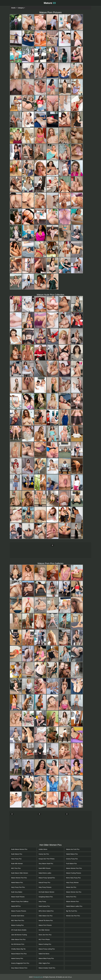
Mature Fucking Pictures (74, 873)
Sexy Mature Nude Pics (46, 864)
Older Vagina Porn (44, 963)
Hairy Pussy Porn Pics (18, 887)
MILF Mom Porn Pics (18, 920)
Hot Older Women (44, 930)
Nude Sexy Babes (17, 892)
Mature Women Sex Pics (74, 892)
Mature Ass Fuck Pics (73, 849)
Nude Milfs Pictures (45, 868)
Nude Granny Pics (44, 906)
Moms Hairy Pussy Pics (73, 878)
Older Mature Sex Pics (46, 916)
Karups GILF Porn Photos (47, 859)
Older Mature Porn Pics (18, 939)
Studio (14, 8)
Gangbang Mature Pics (46, 897)
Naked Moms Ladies (45, 873)
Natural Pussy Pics (44, 883)
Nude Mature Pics (17, 854)
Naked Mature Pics (17, 883)
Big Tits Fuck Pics (72, 911)
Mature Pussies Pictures (19, 911)
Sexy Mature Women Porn (19, 968)
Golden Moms (43, 849)
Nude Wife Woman (17, 864)
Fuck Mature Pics (71, 864)
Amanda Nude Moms (18, 916)
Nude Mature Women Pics (19, 849)
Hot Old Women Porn (18, 944)
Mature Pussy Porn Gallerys (20, 901)
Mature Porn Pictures (45, 925)
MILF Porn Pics (16, 868)
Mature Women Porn (72, 901)
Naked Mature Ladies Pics (74, 906)
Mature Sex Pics (71, 887)
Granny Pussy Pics (72, 859)
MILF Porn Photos (44, 939)
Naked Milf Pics (16, 906)
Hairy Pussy (42, 901)
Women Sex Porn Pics (73, 916)
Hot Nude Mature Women (46, 892)
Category (21, 8)
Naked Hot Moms (44, 954)
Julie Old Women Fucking (19, 935)
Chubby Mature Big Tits (18, 949)
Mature (50, 3)
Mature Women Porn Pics (19, 878)
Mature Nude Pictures (18, 897)
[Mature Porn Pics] (16, 22)
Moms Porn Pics (71, 897)
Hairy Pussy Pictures (45, 887)
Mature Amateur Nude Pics (47, 968)
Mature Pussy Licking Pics (47, 949)
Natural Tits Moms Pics (46, 920)
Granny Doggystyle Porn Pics (20, 963)
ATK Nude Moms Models (19, 930)
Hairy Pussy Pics (16, 859)
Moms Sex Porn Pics (45, 935)
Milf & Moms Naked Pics (46, 911)
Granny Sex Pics (44, 854)
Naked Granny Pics (17, 958)
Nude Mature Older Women (20, 873)
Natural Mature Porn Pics (19, 954)
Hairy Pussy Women (72, 883)
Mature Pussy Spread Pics (47, 878)
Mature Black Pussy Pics (46, 958)
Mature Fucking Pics (17, 925)
